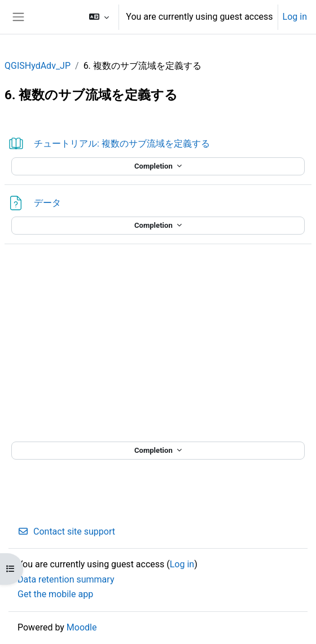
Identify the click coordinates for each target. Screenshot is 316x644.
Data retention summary (66, 579)
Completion (154, 166)
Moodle (82, 627)
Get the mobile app (55, 594)
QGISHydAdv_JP (38, 66)
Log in (295, 17)
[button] (99, 17)
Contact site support (66, 531)
